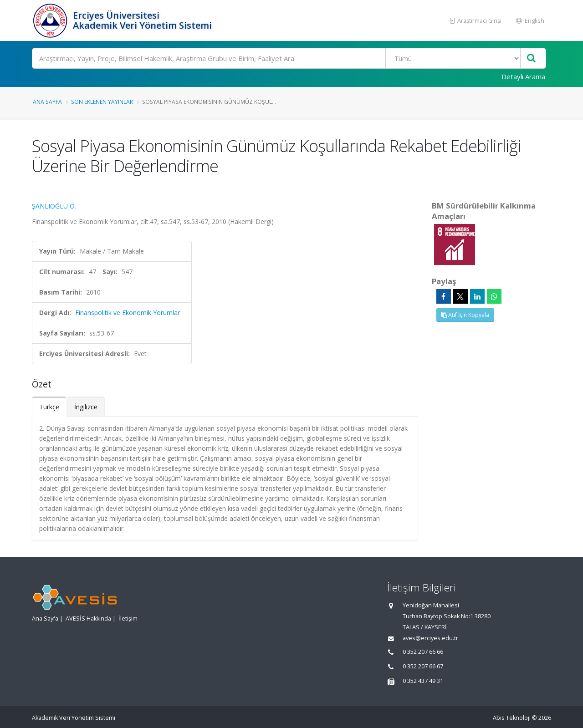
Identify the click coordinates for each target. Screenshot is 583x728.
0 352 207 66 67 (423, 666)
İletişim (128, 619)
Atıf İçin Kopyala (465, 315)
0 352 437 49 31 (423, 681)
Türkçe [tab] (49, 407)
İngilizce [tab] (86, 407)
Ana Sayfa (47, 102)
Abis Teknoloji (512, 718)
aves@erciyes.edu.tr (430, 638)
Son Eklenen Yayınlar (102, 102)
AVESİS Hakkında (88, 619)
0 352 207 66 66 (423, 652)
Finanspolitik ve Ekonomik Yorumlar (128, 313)
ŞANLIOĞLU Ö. (54, 206)
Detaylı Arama (523, 76)
